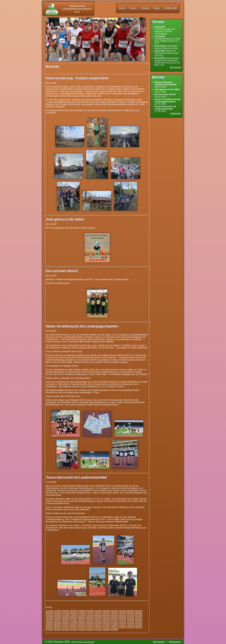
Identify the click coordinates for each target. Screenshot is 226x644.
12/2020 (114, 613)
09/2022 (50, 613)
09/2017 (58, 620)
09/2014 (50, 627)
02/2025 (90, 611)
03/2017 (106, 620)
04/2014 (90, 627)
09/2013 (139, 627)
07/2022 (66, 613)
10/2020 (122, 613)
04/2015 (90, 625)
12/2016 (130, 620)
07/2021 (106, 613)
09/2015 (50, 625)
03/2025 (82, 611)
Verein (133, 8)
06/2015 (74, 625)
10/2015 (139, 622)
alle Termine (175, 67)
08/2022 (58, 613)
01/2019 (139, 616)
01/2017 (122, 620)
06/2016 (82, 622)
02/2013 (90, 629)
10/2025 (58, 611)
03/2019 (122, 616)
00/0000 (114, 629)
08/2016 (66, 622)
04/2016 (98, 622)
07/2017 (74, 620)
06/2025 (74, 611)
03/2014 (98, 627)
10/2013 (130, 627)
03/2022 (82, 613)
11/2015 (130, 622)
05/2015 (82, 625)
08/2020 (139, 613)
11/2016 (139, 620)
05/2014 (82, 627)
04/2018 (106, 618)
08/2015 (58, 625)
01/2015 (114, 625)
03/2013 (82, 629)
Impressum (175, 642)
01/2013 (98, 629)
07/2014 (66, 627)
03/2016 (106, 622)
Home (122, 8)
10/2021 (98, 613)
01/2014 (106, 627)
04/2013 (74, 629)
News (157, 8)
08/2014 (58, 627)
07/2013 (50, 629)
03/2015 (98, 625)
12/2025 (50, 611)
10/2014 (139, 625)
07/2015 (66, 625)
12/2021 (90, 613)
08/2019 (98, 616)
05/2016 (90, 622)
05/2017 (90, 620)
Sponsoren (159, 642)
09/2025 (66, 611)
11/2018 (58, 618)
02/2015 (106, 625)
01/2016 (114, 622)
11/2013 (122, 627)
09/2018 (74, 618)
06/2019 (106, 616)
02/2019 (130, 616)
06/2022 (74, 613)
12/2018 (50, 618)
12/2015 (122, 622)
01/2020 (66, 616)
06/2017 (82, 620)
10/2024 (106, 611)
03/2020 (50, 616)
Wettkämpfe (171, 8)
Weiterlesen (176, 113)
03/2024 (122, 611)
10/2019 (90, 616)
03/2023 (139, 611)
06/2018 (90, 618)
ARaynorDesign (89, 642)
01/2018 (130, 618)
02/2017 (114, 620)
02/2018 (122, 618)
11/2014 (130, 625)
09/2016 (58, 622)
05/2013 (66, 629)
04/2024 (114, 611)
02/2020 (58, 616)
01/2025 (98, 611)
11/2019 (82, 616)
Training (145, 8)
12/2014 (122, 625)
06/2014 (74, 627)
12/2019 (74, 616)
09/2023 (130, 611)
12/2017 (139, 618)
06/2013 (58, 629)
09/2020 (130, 613)
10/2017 (50, 620)
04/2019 (114, 616)
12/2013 (114, 627)
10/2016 (50, 622)
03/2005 (106, 629)
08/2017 (66, 620)
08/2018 (82, 618)
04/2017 (98, 620)
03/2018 (114, 618)
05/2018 (98, 618)
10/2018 (66, 618)
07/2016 (74, 622)
